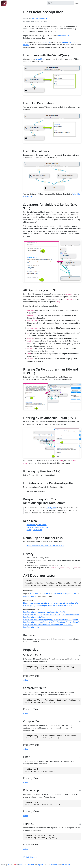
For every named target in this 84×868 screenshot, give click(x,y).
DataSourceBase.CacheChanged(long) (38, 620)
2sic (9, 865)
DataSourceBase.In (31, 622)
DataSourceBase (58, 594)
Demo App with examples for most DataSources (45, 546)
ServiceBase (35, 594)
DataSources (43, 18)
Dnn (33, 865)
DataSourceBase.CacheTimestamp (37, 617)
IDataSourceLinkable (64, 605)
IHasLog (51, 605)
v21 (77, 3)
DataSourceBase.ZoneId (33, 615)
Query (29, 530)
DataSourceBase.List (31, 627)
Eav (37, 18)
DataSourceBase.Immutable (34, 612)
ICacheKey (75, 603)
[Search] (60, 3)
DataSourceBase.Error (70, 615)
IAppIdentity (39, 603)
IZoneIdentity (50, 603)
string (25, 680)
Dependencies (71, 594)
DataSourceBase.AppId (56, 612)
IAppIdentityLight (63, 603)
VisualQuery (41, 59)
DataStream (42, 525)
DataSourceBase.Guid (52, 615)
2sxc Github (55, 865)
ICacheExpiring (29, 605)
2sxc (29, 865)
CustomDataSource (66, 35)
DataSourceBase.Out (48, 622)
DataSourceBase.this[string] (68, 622)
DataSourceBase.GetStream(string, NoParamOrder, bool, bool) (48, 625)
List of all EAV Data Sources (37, 527)
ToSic (34, 18)
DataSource (46, 42)
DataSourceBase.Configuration (66, 620)
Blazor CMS (66, 865)
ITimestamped (42, 605)
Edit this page (32, 857)
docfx (21, 865)
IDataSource (28, 603)
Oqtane (40, 865)
